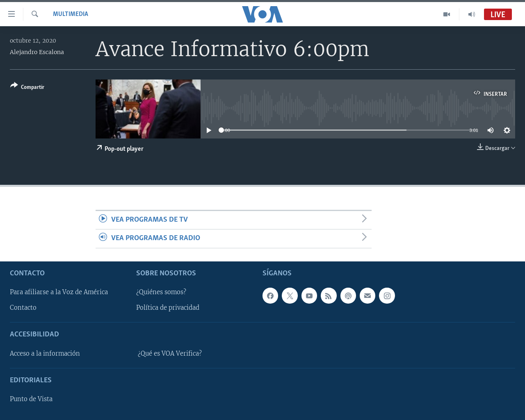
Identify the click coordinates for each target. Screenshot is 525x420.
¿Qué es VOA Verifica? (170, 354)
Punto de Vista (31, 399)
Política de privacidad (168, 308)
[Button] (27, 88)
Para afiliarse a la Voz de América (59, 292)
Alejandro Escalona (37, 52)
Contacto (23, 308)
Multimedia (71, 14)
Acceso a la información (45, 354)
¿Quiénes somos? (161, 292)
